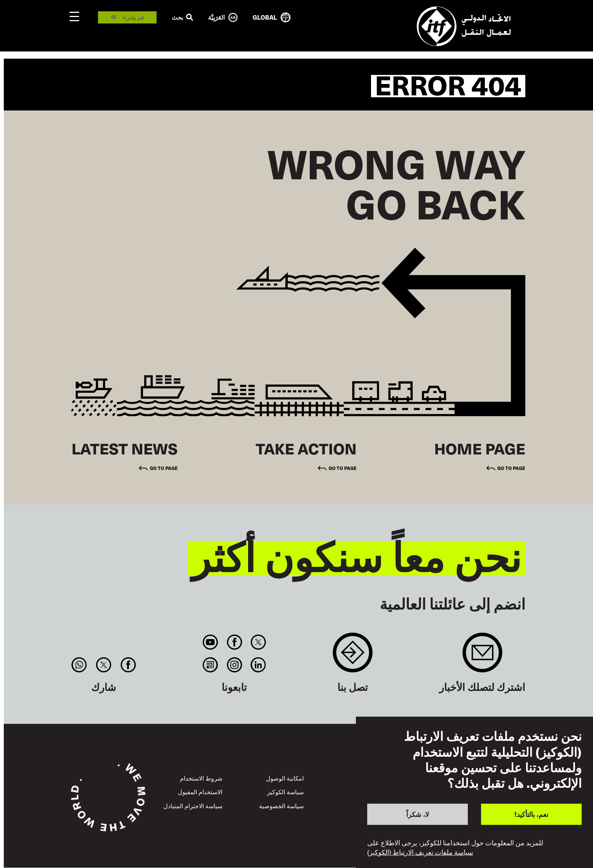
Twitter (258, 642)
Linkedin (258, 665)
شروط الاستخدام (201, 778)
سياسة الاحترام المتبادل (193, 806)
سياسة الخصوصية (281, 806)
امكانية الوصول (285, 778)
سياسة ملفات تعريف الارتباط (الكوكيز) (420, 852)
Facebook (234, 642)
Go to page (511, 468)
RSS (210, 665)
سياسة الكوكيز (285, 792)
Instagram (234, 665)
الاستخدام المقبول (200, 792)
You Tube (210, 642)
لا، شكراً (418, 814)
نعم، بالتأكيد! (531, 814)
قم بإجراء (133, 18)
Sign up (482, 656)
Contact (353, 656)
